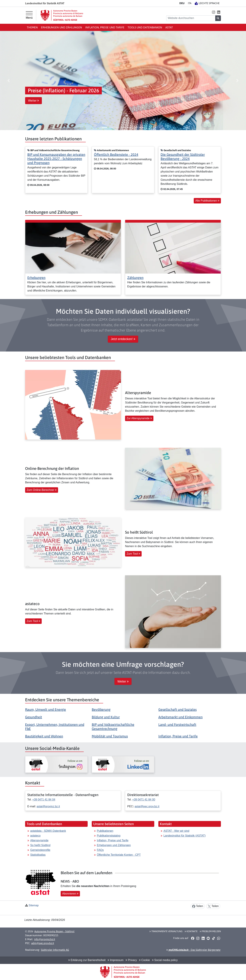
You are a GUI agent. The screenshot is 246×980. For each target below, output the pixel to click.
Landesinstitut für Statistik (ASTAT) (185, 836)
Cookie (144, 960)
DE (182, 3)
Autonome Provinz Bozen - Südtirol (54, 931)
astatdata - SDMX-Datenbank (48, 831)
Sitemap (34, 905)
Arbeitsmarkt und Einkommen (180, 717)
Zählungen (135, 278)
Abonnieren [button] (70, 894)
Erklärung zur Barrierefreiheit (87, 960)
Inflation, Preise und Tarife (105, 27)
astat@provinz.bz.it (48, 806)
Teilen (198, 906)
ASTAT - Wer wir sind (176, 831)
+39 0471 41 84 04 (44, 800)
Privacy (131, 960)
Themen (32, 27)
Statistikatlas (38, 855)
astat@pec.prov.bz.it (147, 806)
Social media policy (165, 960)
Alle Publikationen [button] (207, 201)
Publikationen (105, 831)
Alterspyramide (39, 840)
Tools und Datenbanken (145, 27)
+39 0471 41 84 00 (144, 800)
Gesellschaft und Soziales (177, 709)
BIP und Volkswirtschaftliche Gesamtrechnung (113, 727)
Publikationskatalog (109, 836)
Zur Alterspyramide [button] (139, 418)
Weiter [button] (33, 101)
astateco (35, 836)
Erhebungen (36, 278)
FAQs (100, 850)
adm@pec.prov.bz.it (43, 943)
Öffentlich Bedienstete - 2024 (116, 154)
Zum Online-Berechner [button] (42, 490)
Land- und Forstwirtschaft (177, 724)
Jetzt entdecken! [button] (123, 339)
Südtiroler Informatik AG (55, 950)
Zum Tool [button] (133, 554)
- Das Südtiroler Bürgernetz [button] (193, 950)
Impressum (116, 960)
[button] (213, 12)
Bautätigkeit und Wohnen (44, 736)
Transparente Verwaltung (166, 931)
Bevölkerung (101, 709)
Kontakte (191, 931)
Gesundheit (34, 717)
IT (190, 3)
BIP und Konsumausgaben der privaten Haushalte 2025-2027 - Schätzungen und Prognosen (56, 159)
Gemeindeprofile (40, 850)
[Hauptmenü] (29, 15)
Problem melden (210, 931)
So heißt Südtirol (40, 845)
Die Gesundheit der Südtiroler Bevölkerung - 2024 (183, 157)
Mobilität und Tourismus (110, 736)
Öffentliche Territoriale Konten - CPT (119, 855)
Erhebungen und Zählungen (61, 27)
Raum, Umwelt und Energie (46, 709)
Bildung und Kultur (106, 717)
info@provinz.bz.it (45, 939)
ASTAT (169, 27)
